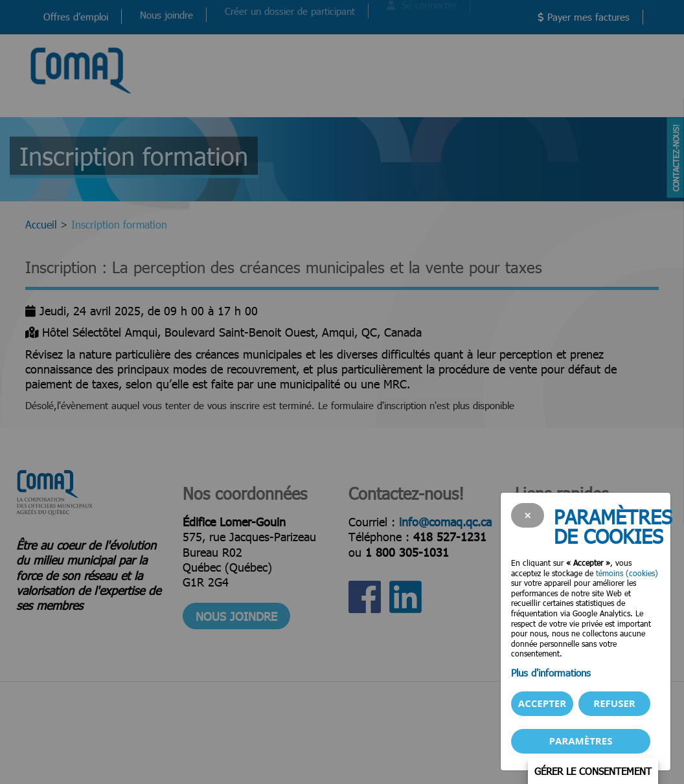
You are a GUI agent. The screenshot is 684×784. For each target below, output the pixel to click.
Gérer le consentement (593, 771)
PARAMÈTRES (581, 741)
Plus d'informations (551, 673)
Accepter (542, 703)
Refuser (614, 703)
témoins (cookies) (627, 573)
